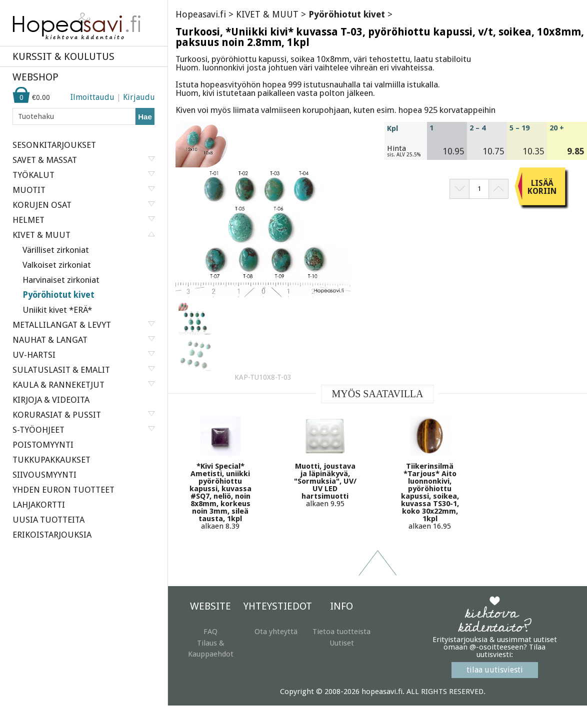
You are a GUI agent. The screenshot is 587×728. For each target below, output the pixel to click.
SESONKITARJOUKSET (54, 145)
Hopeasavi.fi (201, 14)
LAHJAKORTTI (39, 505)
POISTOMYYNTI (43, 445)
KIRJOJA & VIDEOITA (51, 400)
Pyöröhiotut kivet (58, 295)
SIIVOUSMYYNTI (44, 475)
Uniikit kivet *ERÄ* (57, 310)
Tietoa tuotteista (341, 632)
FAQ (210, 632)
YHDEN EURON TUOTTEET (63, 490)
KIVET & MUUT (267, 14)
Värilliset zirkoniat (56, 250)
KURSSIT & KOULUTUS (63, 56)
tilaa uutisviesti (495, 670)
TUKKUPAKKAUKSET (51, 460)
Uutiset (342, 643)
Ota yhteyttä (276, 632)
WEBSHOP (35, 77)
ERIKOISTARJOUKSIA (52, 535)
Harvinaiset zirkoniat (61, 280)
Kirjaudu (139, 97)
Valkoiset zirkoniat (57, 265)
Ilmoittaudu (92, 97)
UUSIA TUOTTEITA (48, 520)
